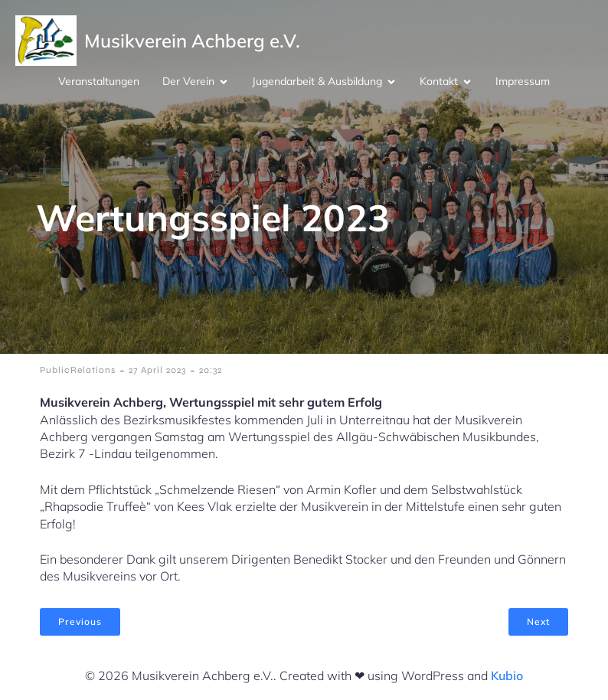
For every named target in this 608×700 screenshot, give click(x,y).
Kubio (507, 675)
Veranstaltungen (99, 81)
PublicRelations (78, 370)
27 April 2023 (157, 370)
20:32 (211, 370)
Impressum (523, 81)
